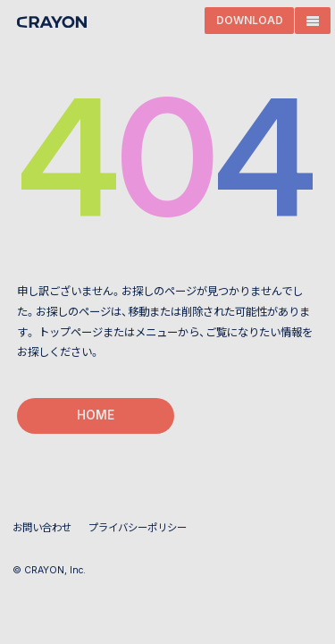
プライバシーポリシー (138, 528)
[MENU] (313, 21)
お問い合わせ (42, 528)
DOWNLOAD (250, 21)
